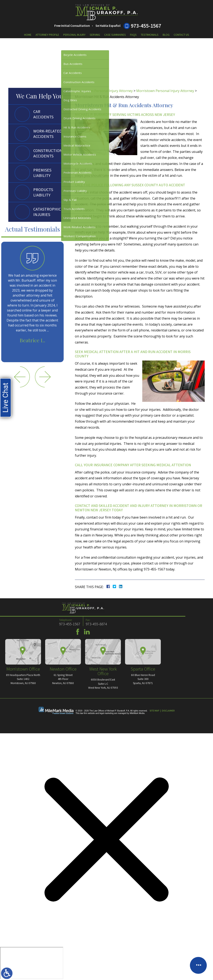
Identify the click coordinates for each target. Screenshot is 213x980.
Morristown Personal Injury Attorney (104, 91)
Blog (166, 35)
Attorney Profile (47, 35)
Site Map (154, 711)
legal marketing (106, 713)
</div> (32, 963)
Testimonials (150, 35)
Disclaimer (168, 711)
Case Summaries (115, 35)
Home (28, 35)
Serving (95, 35)
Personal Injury (74, 35)
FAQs (133, 35)
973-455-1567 (146, 26)
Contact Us (181, 35)
